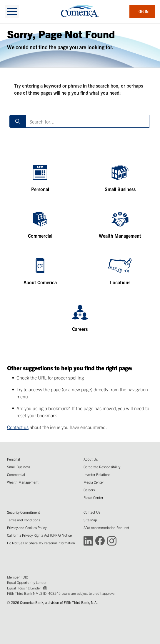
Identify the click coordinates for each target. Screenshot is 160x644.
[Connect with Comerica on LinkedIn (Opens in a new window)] (88, 540)
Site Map (90, 520)
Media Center (94, 482)
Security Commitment (24, 512)
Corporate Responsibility (102, 467)
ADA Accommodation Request (106, 527)
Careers (89, 490)
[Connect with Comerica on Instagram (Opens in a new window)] (112, 540)
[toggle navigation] (12, 11)
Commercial (16, 474)
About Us (91, 459)
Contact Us (92, 512)
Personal (14, 459)
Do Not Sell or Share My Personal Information (41, 543)
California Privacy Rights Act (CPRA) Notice (39, 535)
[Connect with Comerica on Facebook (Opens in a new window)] (100, 540)
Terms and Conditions (24, 520)
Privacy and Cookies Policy (27, 527)
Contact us (18, 427)
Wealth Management (23, 482)
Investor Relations (97, 474)
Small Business (19, 467)
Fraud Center (93, 497)
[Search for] (87, 121)
